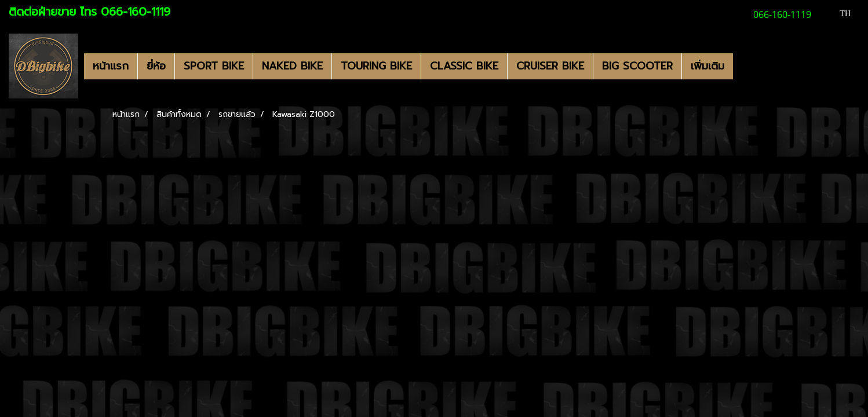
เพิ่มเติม (707, 66)
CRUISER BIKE (550, 66)
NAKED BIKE (292, 66)
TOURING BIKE (376, 66)
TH (839, 14)
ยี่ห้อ (156, 66)
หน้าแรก (111, 66)
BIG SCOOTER (637, 66)
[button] (743, 66)
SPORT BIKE (214, 66)
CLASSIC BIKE (464, 66)
